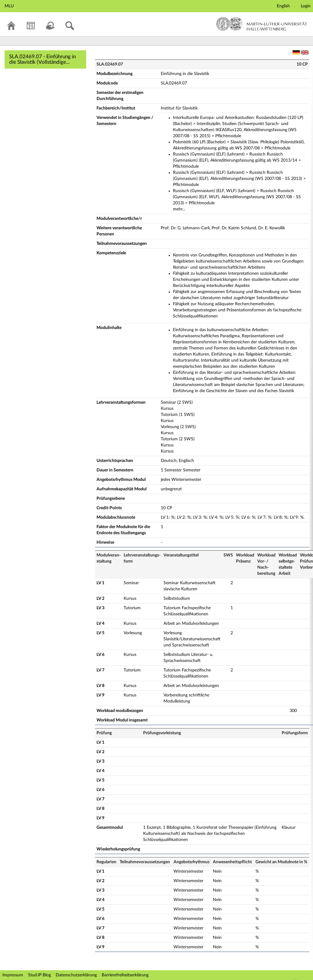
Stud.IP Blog (39, 975)
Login (306, 6)
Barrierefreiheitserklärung (125, 975)
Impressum (13, 975)
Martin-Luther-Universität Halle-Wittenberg (262, 24)
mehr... (179, 209)
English (283, 6)
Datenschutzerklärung (76, 975)
